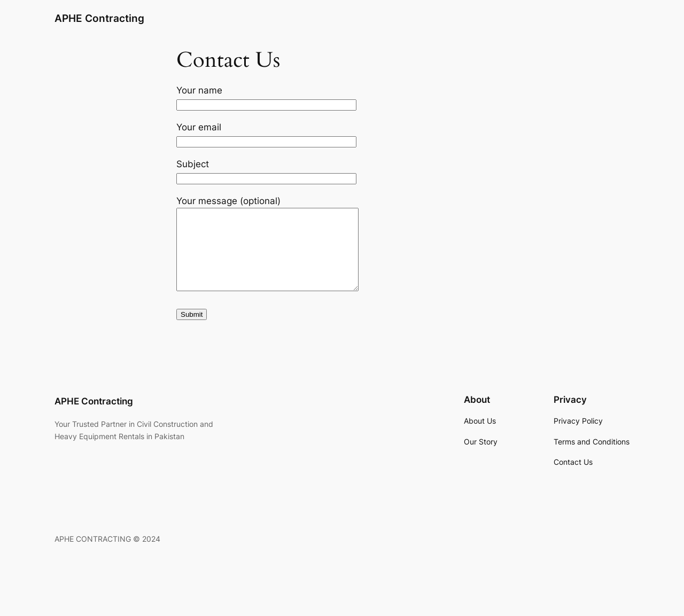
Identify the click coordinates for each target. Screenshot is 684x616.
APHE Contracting (99, 18)
